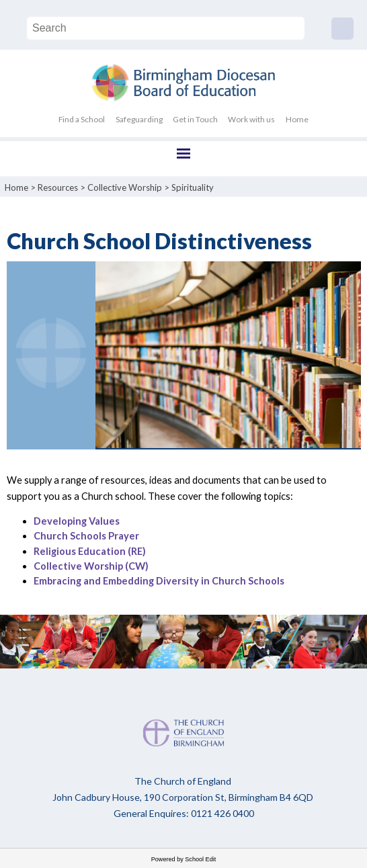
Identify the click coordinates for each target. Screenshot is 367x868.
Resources (58, 187)
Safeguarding (139, 119)
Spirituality (193, 187)
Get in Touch (195, 119)
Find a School (82, 119)
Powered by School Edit (184, 859)
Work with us (251, 119)
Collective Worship (125, 187)
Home (297, 119)
